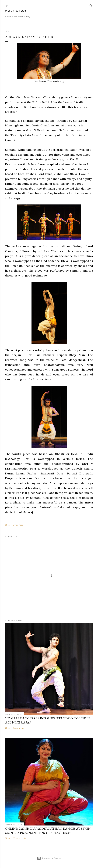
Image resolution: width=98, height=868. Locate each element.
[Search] (91, 5)
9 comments (19, 728)
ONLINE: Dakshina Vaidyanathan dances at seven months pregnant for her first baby (48, 831)
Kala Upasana (16, 11)
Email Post (18, 525)
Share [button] (8, 525)
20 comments (19, 838)
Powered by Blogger (49, 858)
